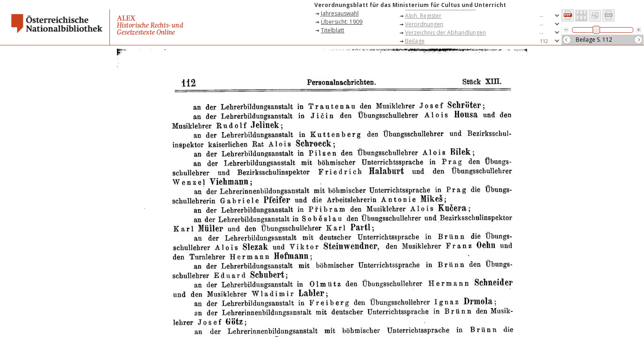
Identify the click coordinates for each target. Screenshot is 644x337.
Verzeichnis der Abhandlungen (445, 33)
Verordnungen (424, 24)
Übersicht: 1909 (342, 22)
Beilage (415, 41)
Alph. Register (423, 16)
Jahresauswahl (340, 13)
